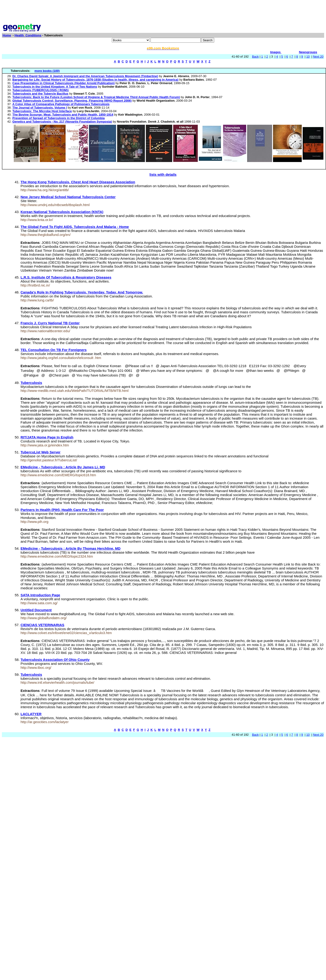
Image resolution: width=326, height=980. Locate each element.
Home (7, 35)
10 (308, 57)
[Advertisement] (163, 12)
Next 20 (318, 57)
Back (255, 57)
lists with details (163, 174)
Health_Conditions (28, 35)
